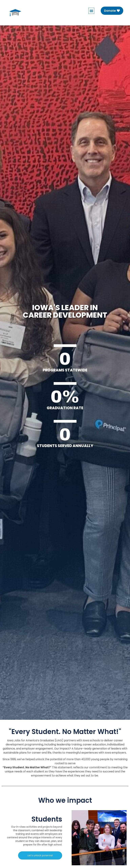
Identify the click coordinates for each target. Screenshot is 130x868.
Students (47, 819)
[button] (91, 11)
